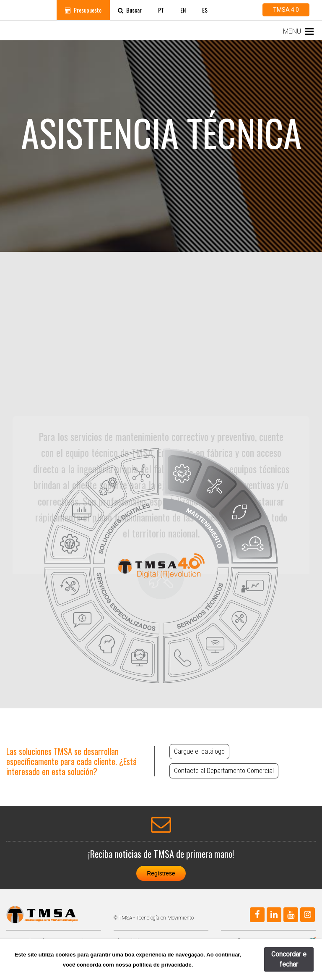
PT (161, 10)
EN (183, 10)
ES (205, 10)
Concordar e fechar (289, 959)
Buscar (130, 10)
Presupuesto (83, 10)
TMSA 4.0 (286, 10)
